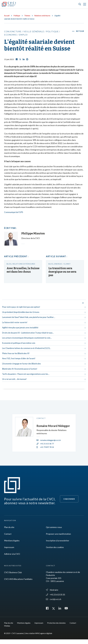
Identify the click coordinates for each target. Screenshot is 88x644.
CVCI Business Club (13, 577)
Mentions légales (12, 545)
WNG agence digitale (44, 638)
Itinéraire (52, 594)
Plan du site (9, 532)
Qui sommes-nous (54, 532)
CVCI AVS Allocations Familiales (18, 583)
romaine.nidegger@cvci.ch (49, 444)
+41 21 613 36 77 (45, 448)
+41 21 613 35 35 (55, 599)
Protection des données (56, 627)
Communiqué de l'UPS (14, 212)
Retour (80, 31)
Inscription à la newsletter (58, 545)
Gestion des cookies (55, 552)
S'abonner (69, 503)
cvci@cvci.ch (54, 604)
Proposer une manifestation (58, 538)
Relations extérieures (44, 15)
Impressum (9, 552)
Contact (8, 538)
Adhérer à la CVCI (12, 558)
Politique (18, 15)
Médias (7, 630)
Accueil (7, 15)
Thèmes (28, 15)
